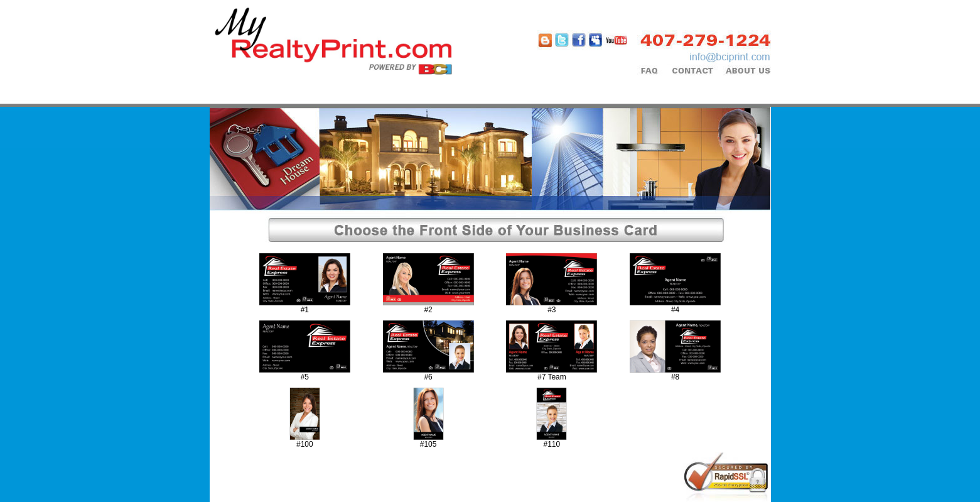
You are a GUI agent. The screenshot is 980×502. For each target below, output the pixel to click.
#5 (305, 377)
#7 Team (552, 377)
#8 (675, 377)
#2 (428, 310)
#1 (305, 310)
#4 (675, 310)
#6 (428, 377)
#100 (305, 444)
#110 (552, 444)
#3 (552, 310)
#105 (428, 444)
